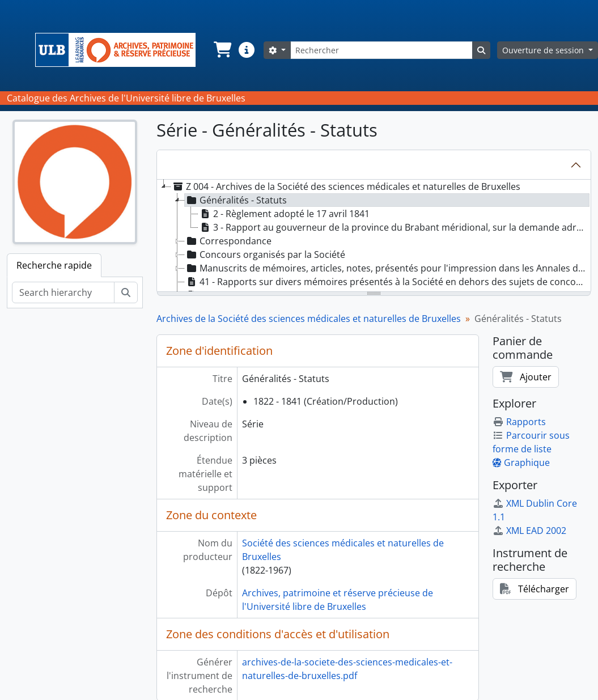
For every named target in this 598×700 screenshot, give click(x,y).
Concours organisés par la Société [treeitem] (265, 254)
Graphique (521, 463)
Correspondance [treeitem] (228, 241)
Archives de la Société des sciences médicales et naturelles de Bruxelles (309, 319)
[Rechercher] (381, 50)
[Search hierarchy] (63, 292)
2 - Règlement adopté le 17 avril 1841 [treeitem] (284, 214)
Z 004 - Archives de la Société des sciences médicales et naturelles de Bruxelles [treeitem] (346, 186)
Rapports (519, 422)
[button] (222, 50)
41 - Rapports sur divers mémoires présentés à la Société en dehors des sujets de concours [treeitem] (387, 282)
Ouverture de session (544, 50)
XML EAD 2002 (529, 531)
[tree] (374, 236)
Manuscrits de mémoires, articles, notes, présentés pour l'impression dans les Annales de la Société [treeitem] (387, 268)
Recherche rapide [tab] (54, 265)
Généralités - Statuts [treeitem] (236, 200)
